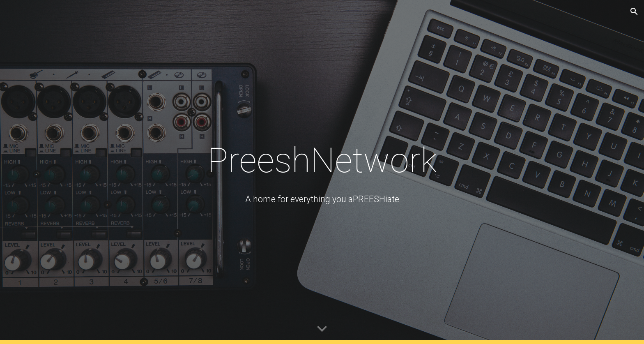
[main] (322, 160)
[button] (634, 12)
